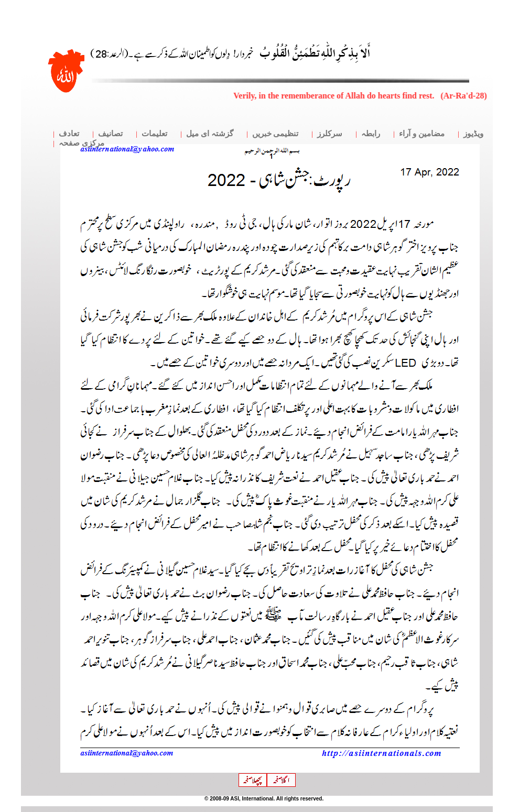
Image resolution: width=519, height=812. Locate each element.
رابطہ (371, 134)
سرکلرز (330, 134)
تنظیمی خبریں (275, 134)
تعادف (69, 134)
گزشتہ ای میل (210, 134)
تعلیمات (154, 134)
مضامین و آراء (422, 134)
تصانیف (110, 134)
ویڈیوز (473, 134)
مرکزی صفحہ (82, 143)
